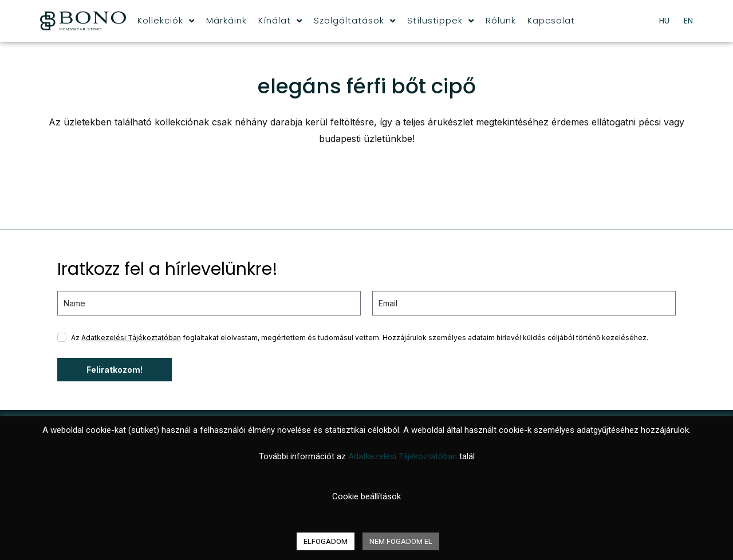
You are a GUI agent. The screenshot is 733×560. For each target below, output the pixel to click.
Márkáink (226, 20)
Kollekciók (166, 21)
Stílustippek (441, 21)
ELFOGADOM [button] (326, 541)
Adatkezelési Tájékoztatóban (131, 338)
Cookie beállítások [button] (366, 496)
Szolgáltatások (355, 21)
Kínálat (280, 21)
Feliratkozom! (115, 370)
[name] (209, 303)
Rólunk (501, 20)
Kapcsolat (551, 20)
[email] (524, 303)
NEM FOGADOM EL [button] (401, 541)
